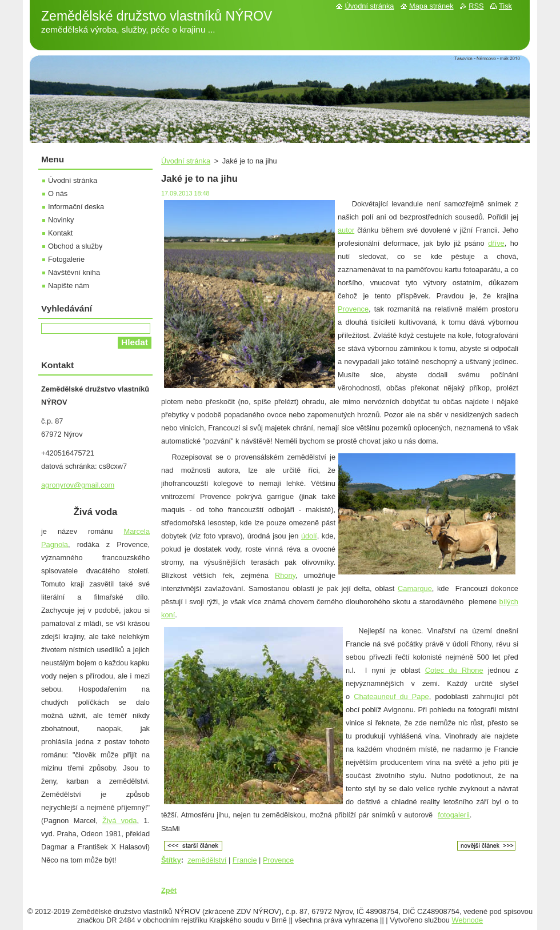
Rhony (285, 575)
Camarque (415, 588)
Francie (245, 860)
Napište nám (69, 286)
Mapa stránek (431, 6)
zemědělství (207, 860)
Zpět (169, 890)
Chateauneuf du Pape (391, 696)
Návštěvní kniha (74, 272)
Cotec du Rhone (454, 670)
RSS (476, 6)
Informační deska (76, 207)
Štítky (171, 860)
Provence (353, 309)
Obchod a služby (75, 246)
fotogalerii (454, 815)
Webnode (468, 920)
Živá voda (119, 821)
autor (346, 230)
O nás (58, 193)
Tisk (505, 6)
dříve (496, 243)
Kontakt (60, 233)
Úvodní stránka (186, 161)
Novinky (61, 220)
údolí (309, 536)
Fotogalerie (66, 259)
